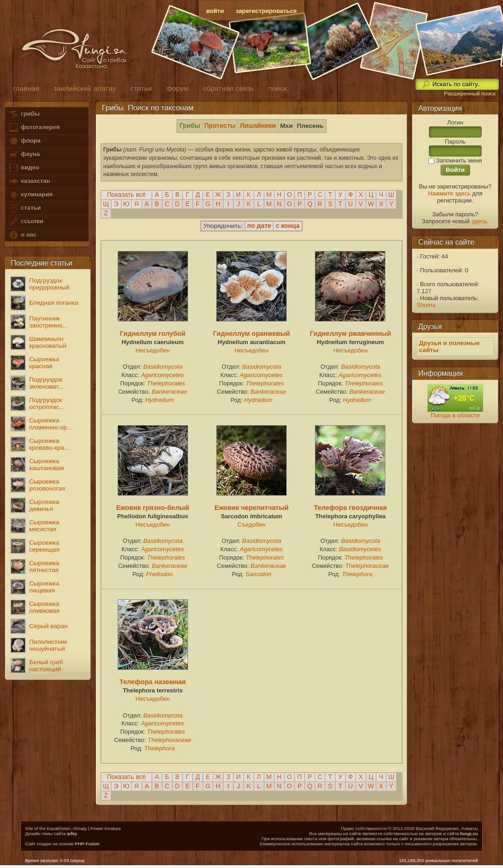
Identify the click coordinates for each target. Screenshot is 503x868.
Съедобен (252, 525)
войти (215, 11)
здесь (479, 221)
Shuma (426, 305)
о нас (22, 235)
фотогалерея (34, 128)
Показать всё (126, 195)
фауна (24, 154)
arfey (72, 833)
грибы (24, 114)
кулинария (30, 195)
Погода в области (455, 415)
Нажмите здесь (449, 193)
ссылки (26, 222)
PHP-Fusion (87, 844)
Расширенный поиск (469, 94)
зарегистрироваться (266, 11)
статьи (25, 208)
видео (24, 168)
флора (24, 141)
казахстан (29, 181)
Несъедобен (152, 350)
